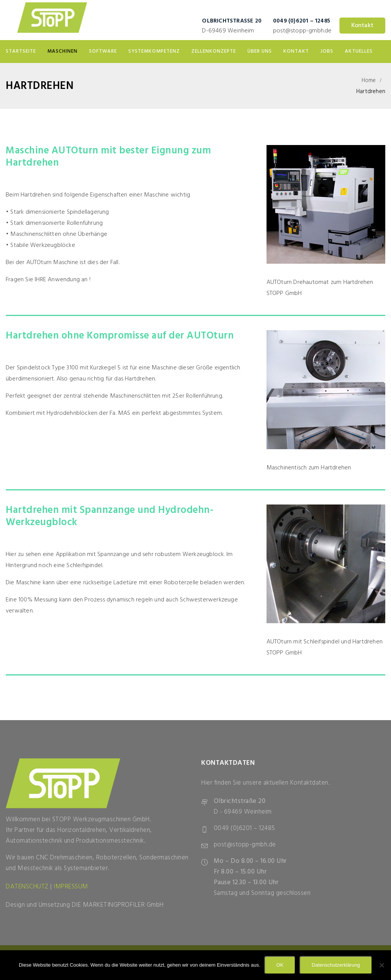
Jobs (327, 51)
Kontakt (362, 26)
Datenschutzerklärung (336, 965)
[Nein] (381, 965)
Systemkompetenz (154, 51)
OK (280, 965)
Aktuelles (359, 51)
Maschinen (62, 51)
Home (369, 81)
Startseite (21, 51)
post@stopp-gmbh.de (302, 31)
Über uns (260, 51)
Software (103, 51)
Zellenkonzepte (214, 51)
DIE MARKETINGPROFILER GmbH (118, 905)
